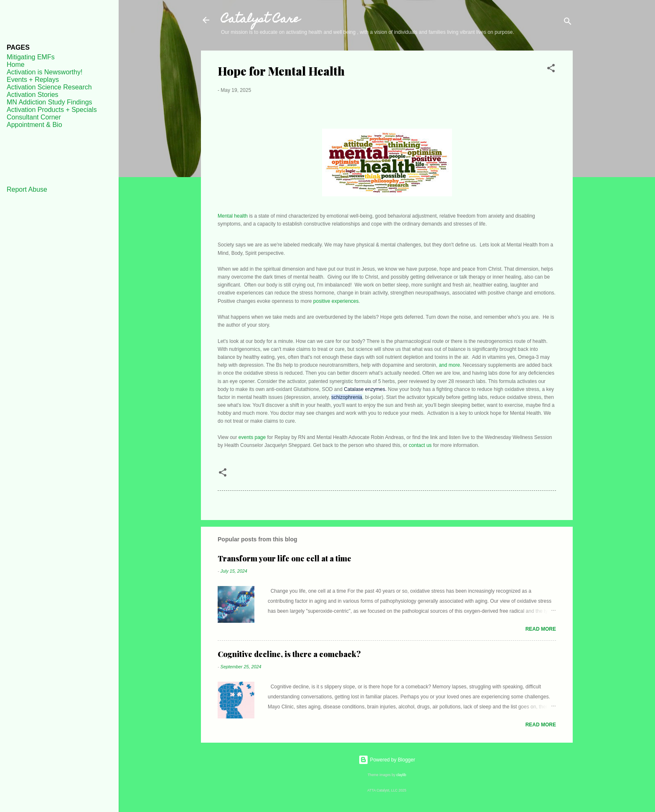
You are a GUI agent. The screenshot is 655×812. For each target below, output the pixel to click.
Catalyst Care (260, 20)
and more (449, 365)
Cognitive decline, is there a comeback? (289, 654)
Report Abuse (27, 189)
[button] (551, 70)
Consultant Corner (34, 117)
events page (252, 437)
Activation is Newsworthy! (44, 72)
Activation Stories (33, 95)
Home (16, 65)
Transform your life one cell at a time (284, 558)
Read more (541, 629)
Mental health (233, 216)
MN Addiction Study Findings (50, 102)
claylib (401, 775)
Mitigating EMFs (31, 57)
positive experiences (336, 301)
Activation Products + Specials (52, 110)
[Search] (568, 23)
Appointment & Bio (34, 125)
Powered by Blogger (387, 760)
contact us (420, 445)
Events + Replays (33, 80)
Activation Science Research (49, 87)
